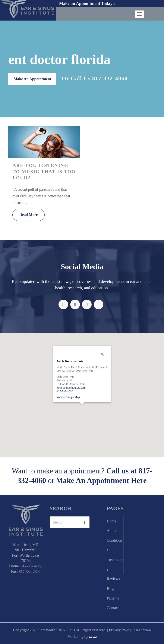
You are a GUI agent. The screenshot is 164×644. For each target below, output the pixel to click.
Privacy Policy (120, 630)
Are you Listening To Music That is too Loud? (44, 171)
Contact (113, 608)
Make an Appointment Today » (87, 3)
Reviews (113, 579)
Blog (111, 589)
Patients (113, 598)
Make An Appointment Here (101, 481)
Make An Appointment (32, 79)
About (112, 531)
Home (111, 521)
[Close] (102, 354)
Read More (28, 215)
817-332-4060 (110, 78)
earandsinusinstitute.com (71, 388)
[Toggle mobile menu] (139, 14)
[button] (82, 410)
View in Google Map (68, 397)
